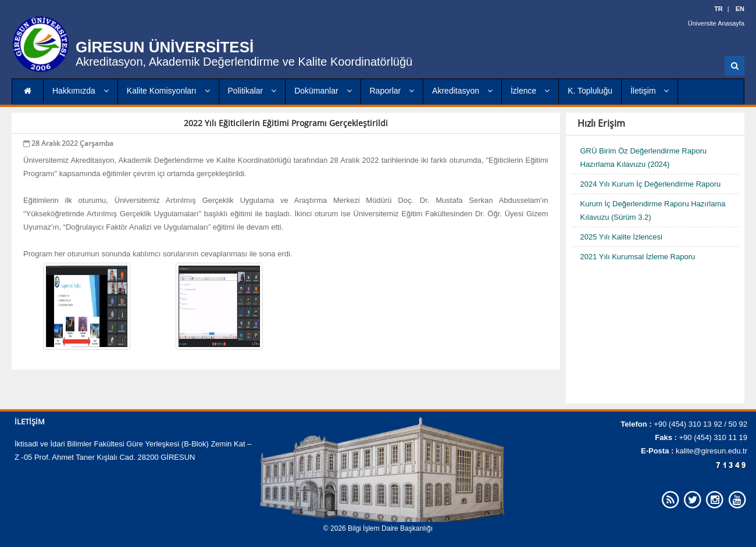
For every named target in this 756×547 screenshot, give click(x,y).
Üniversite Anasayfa (716, 23)
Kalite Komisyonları (168, 91)
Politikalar (252, 91)
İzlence (530, 91)
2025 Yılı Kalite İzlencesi (621, 237)
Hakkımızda (81, 91)
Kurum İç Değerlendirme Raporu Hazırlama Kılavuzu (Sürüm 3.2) (653, 210)
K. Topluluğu (590, 91)
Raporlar (392, 91)
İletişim (650, 91)
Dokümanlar (323, 91)
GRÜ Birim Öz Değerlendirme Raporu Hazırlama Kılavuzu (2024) (643, 158)
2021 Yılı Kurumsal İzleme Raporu (638, 257)
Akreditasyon (462, 91)
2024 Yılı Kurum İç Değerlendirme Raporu (651, 184)
